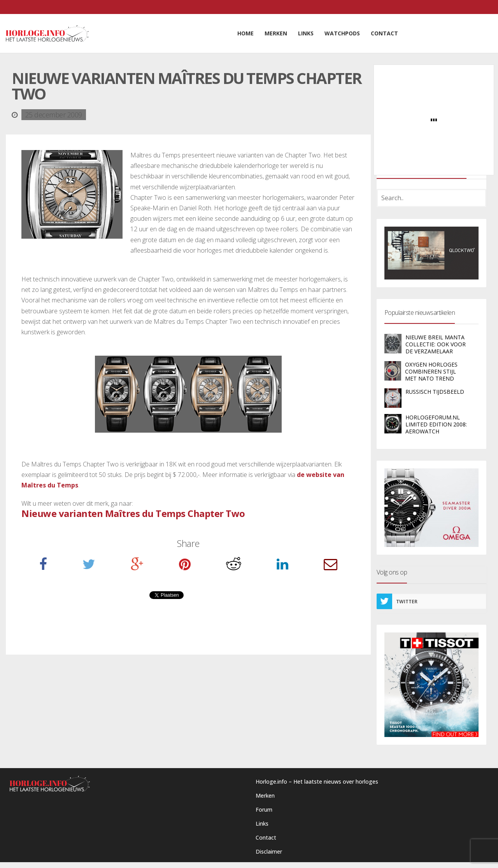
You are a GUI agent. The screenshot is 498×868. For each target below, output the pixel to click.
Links (262, 823)
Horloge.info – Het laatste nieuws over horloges (317, 782)
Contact (266, 837)
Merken (265, 796)
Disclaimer (269, 851)
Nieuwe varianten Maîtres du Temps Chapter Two (133, 513)
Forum (264, 809)
